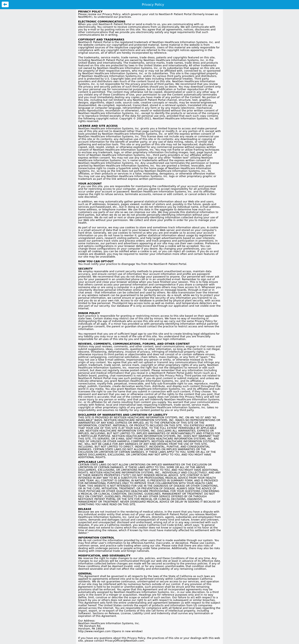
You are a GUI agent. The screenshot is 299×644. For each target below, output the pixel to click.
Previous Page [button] (5, 4)
